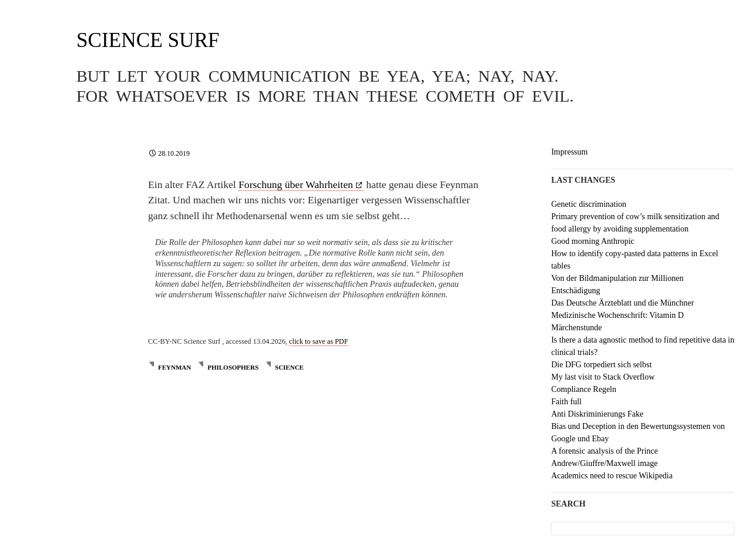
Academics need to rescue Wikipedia (612, 476)
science (289, 367)
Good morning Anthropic (593, 241)
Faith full (566, 402)
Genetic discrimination (589, 204)
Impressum (569, 152)
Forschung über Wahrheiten (296, 185)
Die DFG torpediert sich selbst (601, 365)
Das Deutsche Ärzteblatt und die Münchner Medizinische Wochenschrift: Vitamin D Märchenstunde (622, 315)
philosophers (233, 367)
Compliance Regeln (584, 389)
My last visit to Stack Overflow (603, 377)
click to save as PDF (319, 341)
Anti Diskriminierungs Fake (597, 414)
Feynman (174, 367)
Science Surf (148, 40)
